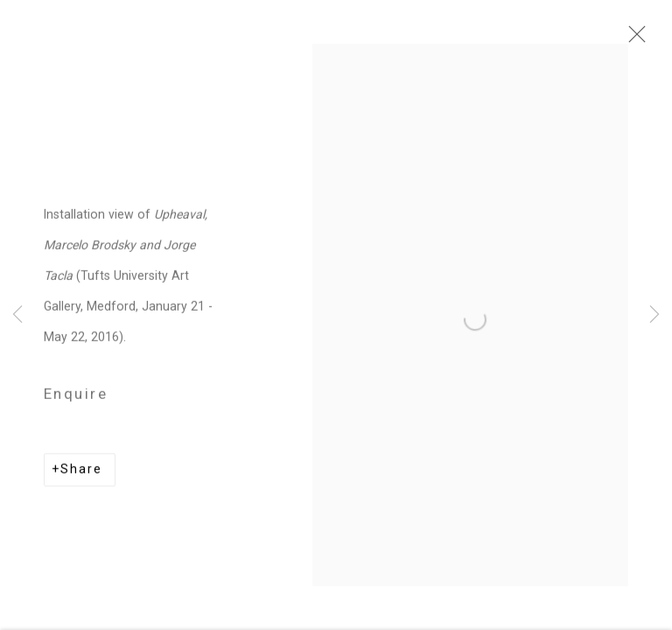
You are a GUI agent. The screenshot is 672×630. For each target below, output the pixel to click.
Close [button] (633, 39)
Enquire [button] (76, 398)
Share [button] (81, 473)
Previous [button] (17, 315)
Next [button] (654, 315)
